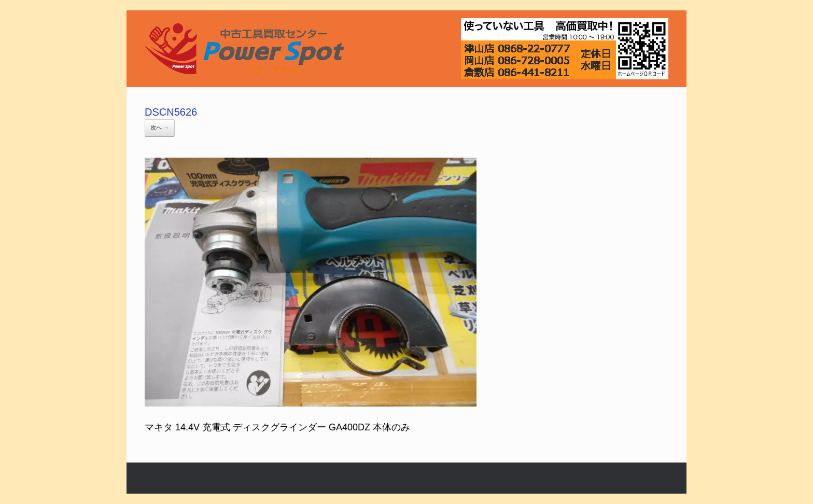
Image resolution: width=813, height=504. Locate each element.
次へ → (160, 128)
